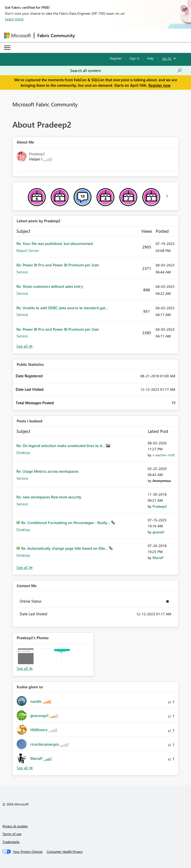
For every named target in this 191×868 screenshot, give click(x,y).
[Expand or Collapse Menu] (7, 48)
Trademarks (11, 842)
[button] (26, 656)
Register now (159, 85)
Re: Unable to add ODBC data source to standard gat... (62, 308)
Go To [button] (167, 58)
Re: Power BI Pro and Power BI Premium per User (58, 265)
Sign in (134, 58)
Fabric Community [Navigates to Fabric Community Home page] (56, 35)
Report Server (28, 250)
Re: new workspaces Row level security (49, 497)
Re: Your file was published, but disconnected (55, 243)
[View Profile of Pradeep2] (160, 506)
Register (116, 58)
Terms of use (12, 834)
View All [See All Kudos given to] (25, 768)
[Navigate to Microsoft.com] (17, 36)
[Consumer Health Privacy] (65, 852)
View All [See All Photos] (25, 669)
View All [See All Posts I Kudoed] (25, 568)
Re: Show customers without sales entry (50, 286)
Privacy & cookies (15, 826)
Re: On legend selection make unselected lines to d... (61, 446)
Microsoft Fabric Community (45, 104)
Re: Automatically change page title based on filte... (65, 548)
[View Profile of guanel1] (158, 532)
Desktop (23, 453)
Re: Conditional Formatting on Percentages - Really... (66, 523)
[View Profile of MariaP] (158, 558)
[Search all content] (126, 71)
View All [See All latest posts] (25, 346)
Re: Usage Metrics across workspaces (47, 471)
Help (150, 58)
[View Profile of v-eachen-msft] (164, 455)
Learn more (14, 19)
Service (22, 272)
